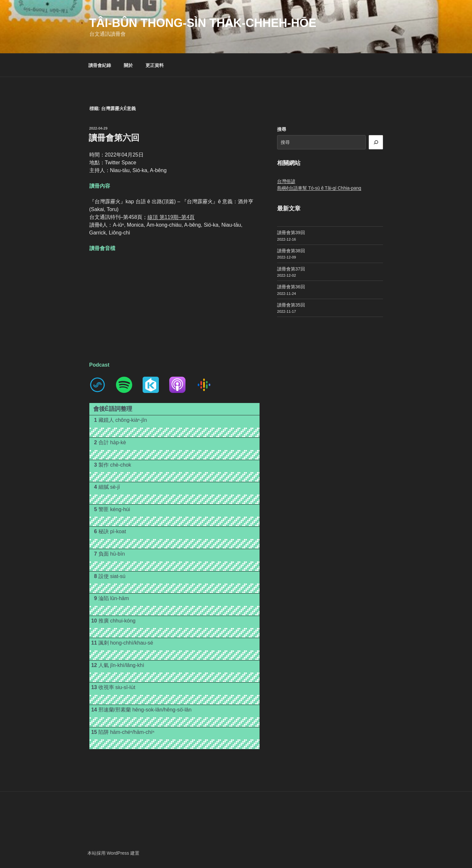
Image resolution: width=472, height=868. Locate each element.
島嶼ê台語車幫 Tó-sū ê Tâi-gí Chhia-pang (319, 188)
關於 (128, 65)
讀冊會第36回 (291, 287)
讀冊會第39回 (291, 233)
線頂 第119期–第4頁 (171, 217)
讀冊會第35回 (291, 305)
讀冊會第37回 (291, 269)
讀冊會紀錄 (100, 65)
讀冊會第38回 (291, 251)
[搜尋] (376, 142)
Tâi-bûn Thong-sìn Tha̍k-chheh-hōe (203, 23)
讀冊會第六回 (114, 138)
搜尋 (282, 129)
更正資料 (155, 65)
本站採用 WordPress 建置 (114, 853)
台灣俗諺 (286, 181)
